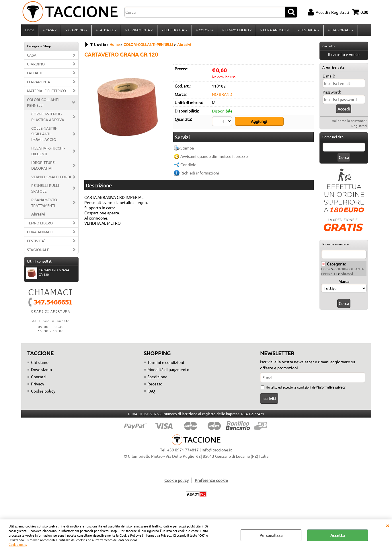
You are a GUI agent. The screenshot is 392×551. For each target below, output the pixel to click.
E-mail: (329, 77)
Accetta (338, 535)
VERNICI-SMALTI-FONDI (51, 178)
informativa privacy (332, 389)
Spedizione (157, 379)
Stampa (187, 149)
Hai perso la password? (349, 122)
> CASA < (50, 31)
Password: (332, 94)
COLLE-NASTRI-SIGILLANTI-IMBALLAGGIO (44, 136)
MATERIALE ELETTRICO (46, 92)
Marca (344, 283)
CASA (32, 57)
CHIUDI (387, 525)
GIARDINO (36, 66)
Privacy (38, 386)
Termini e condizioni (166, 364)
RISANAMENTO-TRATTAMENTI (45, 204)
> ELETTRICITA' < (174, 31)
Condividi (189, 166)
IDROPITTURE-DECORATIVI (43, 167)
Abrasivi (38, 216)
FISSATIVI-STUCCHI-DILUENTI (48, 153)
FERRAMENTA (39, 83)
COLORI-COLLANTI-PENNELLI (43, 104)
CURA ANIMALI (40, 233)
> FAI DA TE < (106, 31)
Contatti (39, 379)
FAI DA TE (35, 74)
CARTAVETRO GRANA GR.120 (47, 274)
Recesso (155, 386)
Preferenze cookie (211, 482)
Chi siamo (40, 364)
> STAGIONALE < (340, 31)
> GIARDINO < (76, 31)
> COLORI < (204, 31)
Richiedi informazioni (200, 174)
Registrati (359, 127)
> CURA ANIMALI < (274, 31)
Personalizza (271, 535)
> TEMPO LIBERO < (236, 31)
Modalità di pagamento (168, 371)
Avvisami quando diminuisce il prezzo (214, 158)
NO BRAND (222, 96)
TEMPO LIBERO (40, 225)
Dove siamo (41, 371)
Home (30, 31)
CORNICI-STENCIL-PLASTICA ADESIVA (48, 118)
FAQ (151, 393)
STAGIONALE (38, 251)
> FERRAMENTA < (139, 31)
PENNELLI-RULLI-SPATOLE (46, 190)
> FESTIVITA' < (307, 31)
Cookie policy (18, 544)
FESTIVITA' (36, 242)
